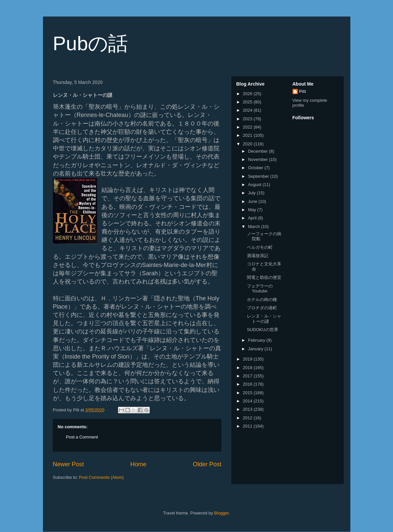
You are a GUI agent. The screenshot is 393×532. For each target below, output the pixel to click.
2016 (248, 384)
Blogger (221, 513)
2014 (248, 401)
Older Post (207, 464)
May (253, 210)
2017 (248, 376)
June (253, 201)
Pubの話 (91, 43)
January (256, 349)
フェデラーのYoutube (260, 289)
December (258, 151)
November (258, 159)
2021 (248, 135)
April (253, 218)
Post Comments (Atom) (101, 477)
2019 (248, 359)
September (259, 176)
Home (138, 464)
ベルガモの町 (260, 247)
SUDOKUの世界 (263, 330)
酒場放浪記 (258, 256)
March (255, 227)
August (255, 185)
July (252, 193)
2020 (248, 144)
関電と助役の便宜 (264, 277)
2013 (248, 409)
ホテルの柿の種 (262, 300)
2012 (248, 418)
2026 (248, 94)
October (256, 168)
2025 (248, 102)
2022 (248, 127)
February (257, 340)
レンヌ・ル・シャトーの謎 (264, 319)
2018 (248, 368)
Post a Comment (82, 437)
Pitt (303, 91)
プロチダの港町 (262, 308)
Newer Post (68, 464)
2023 (248, 119)
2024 (248, 110)
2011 (248, 426)
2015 (248, 393)
